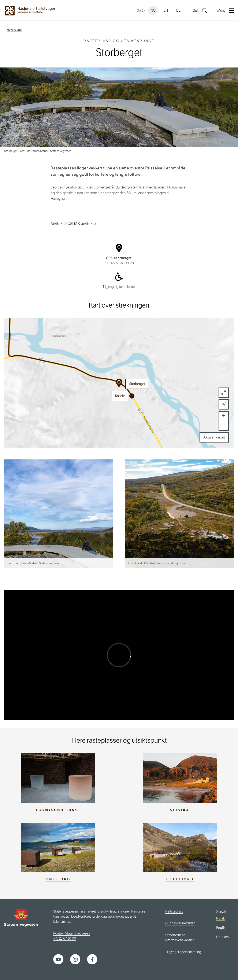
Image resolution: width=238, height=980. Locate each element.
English (222, 928)
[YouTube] (58, 959)
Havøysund (14, 30)
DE (178, 10)
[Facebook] (92, 959)
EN (166, 10)
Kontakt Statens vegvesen (72, 933)
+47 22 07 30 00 (65, 938)
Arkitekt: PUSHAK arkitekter (74, 224)
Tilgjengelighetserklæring (183, 952)
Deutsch (222, 937)
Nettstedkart (174, 911)
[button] (224, 404)
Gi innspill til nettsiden (180, 923)
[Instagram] (75, 959)
